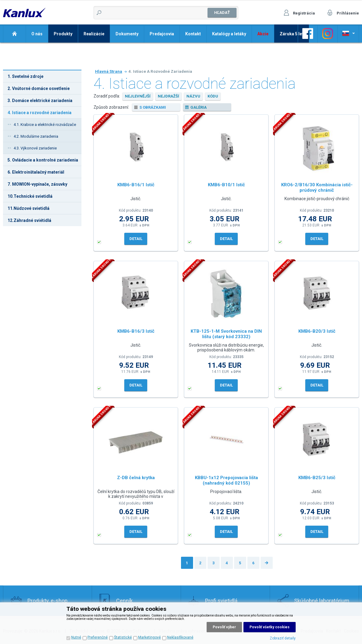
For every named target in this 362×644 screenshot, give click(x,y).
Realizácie (94, 34)
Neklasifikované (180, 637)
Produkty (63, 34)
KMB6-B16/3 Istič (136, 331)
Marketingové (149, 637)
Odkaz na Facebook (308, 34)
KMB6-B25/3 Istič (317, 478)
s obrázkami (153, 107)
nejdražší (168, 96)
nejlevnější (138, 96)
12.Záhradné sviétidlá (29, 220)
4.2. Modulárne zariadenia (36, 136)
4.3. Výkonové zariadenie (35, 148)
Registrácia (304, 13)
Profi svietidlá (221, 601)
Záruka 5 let (292, 34)
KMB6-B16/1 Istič (136, 185)
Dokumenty (127, 34)
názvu (193, 96)
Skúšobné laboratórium (322, 601)
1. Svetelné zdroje (25, 76)
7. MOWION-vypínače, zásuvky (37, 184)
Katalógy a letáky (229, 34)
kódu (213, 96)
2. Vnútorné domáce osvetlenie (39, 88)
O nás (37, 34)
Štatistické (123, 637)
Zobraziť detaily (283, 638)
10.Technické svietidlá (30, 196)
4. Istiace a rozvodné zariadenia (40, 113)
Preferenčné (98, 637)
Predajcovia (162, 34)
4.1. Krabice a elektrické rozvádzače (45, 125)
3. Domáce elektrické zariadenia (40, 101)
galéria (198, 107)
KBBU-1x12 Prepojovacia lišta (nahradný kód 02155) (226, 480)
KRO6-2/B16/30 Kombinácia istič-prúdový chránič (317, 187)
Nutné (76, 637)
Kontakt (193, 34)
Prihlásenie (348, 13)
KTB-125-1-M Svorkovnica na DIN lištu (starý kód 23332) (226, 334)
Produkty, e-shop (48, 601)
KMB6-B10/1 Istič (226, 185)
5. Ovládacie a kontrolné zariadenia (43, 160)
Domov (14, 34)
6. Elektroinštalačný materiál (36, 172)
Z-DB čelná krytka (136, 478)
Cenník (124, 601)
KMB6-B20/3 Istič (317, 331)
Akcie (263, 34)
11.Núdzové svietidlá (29, 208)
